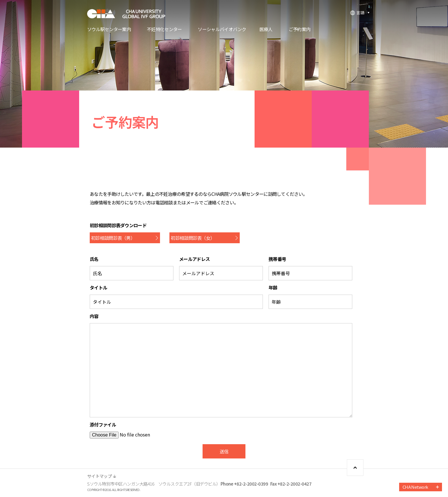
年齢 (273, 287)
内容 (94, 316)
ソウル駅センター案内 (109, 30)
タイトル (98, 287)
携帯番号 (277, 259)
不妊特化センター (164, 30)
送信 (224, 451)
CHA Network (415, 487)
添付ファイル (103, 424)
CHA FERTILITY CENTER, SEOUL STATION (130, 14)
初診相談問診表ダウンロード (118, 225)
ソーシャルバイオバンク (222, 30)
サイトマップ (99, 476)
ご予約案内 (300, 30)
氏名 (94, 259)
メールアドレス (194, 259)
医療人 (266, 30)
